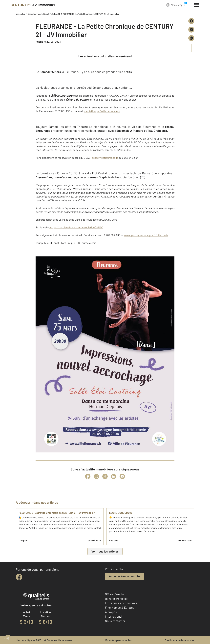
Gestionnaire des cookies (180, 640)
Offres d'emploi (115, 594)
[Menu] (197, 4)
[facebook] (19, 577)
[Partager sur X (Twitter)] (191, 30)
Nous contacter (115, 621)
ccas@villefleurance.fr (105, 158)
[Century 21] (33, 5)
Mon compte (176, 5)
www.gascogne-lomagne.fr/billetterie (146, 235)
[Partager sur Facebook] (191, 21)
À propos (111, 612)
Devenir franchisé (117, 599)
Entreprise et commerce (121, 603)
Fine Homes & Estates (120, 608)
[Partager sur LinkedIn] (191, 38)
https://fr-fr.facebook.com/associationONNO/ (76, 227)
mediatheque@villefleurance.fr (102, 111)
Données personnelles (118, 640)
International (114, 616)
